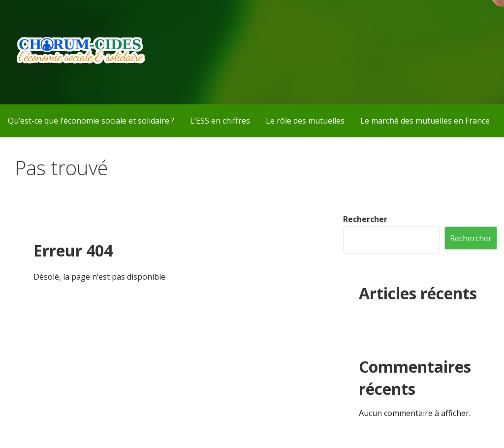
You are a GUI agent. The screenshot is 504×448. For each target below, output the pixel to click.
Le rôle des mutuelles (305, 121)
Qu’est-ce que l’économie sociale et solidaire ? (91, 121)
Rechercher (365, 219)
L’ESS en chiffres (220, 121)
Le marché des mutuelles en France (425, 121)
